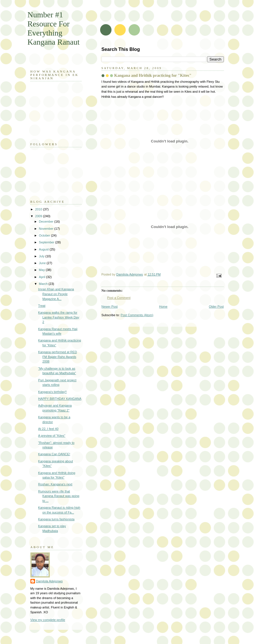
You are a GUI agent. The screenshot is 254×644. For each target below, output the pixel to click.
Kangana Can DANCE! (54, 454)
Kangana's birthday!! (52, 392)
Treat (42, 306)
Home (163, 307)
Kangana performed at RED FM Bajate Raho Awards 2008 (57, 357)
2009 (39, 216)
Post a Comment (119, 298)
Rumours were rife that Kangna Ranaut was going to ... (59, 496)
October (45, 235)
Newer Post (110, 307)
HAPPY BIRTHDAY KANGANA (60, 399)
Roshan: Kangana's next (55, 484)
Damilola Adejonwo (49, 581)
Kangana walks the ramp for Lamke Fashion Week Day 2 (59, 317)
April (43, 277)
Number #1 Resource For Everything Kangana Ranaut (54, 28)
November (47, 229)
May (42, 270)
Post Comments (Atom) (137, 315)
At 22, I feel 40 (48, 429)
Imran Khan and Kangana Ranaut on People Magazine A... (56, 294)
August (44, 249)
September (47, 242)
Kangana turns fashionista (56, 519)
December (47, 221)
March (44, 284)
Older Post (216, 307)
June (43, 263)
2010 (39, 209)
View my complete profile (48, 620)
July (42, 256)
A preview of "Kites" (52, 436)
